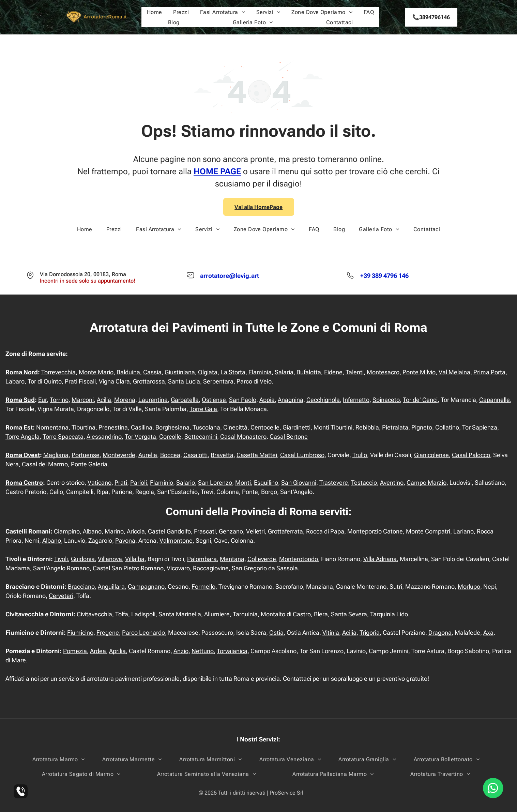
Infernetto (356, 400)
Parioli (139, 483)
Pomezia (75, 651)
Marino (114, 531)
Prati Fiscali (80, 381)
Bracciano (81, 587)
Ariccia (136, 531)
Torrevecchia (58, 372)
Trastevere (334, 483)
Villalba (135, 559)
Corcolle (170, 437)
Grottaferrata (285, 531)
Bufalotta (309, 372)
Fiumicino (80, 633)
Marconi (83, 400)
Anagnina (291, 400)
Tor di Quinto (45, 381)
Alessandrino (104, 437)
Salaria (284, 372)
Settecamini (201, 437)
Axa (488, 633)
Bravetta (222, 455)
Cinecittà (235, 427)
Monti (243, 483)
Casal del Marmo (45, 464)
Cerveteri (61, 596)
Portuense (86, 455)
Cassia (152, 372)
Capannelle (495, 400)
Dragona (440, 633)
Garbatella (185, 400)
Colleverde (262, 559)
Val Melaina (454, 372)
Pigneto (422, 427)
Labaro (15, 381)
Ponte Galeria (89, 464)
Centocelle (265, 427)
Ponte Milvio (419, 372)
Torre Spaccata (63, 437)
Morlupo (469, 587)
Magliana (56, 455)
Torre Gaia (203, 409)
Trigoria (370, 633)
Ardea (98, 651)
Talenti (355, 372)
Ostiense (214, 400)
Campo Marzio (427, 483)
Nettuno (203, 651)
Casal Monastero (243, 437)
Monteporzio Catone (375, 531)
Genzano (231, 531)
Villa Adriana (380, 559)
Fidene (333, 372)
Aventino (392, 483)
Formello (203, 587)
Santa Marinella (180, 614)
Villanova (110, 559)
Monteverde (119, 455)
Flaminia (260, 372)
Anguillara (111, 587)
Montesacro (383, 372)
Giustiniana (180, 372)
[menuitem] (155, 12)
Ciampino (67, 531)
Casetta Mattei (257, 455)
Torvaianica (232, 651)
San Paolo (243, 400)
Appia (267, 400)
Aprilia (117, 651)
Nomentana (52, 427)
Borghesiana (172, 427)
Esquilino (266, 483)
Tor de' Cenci (420, 400)
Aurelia (148, 455)
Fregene (108, 633)
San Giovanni (299, 483)
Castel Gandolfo (169, 531)
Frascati (205, 531)
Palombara (202, 559)
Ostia (276, 633)
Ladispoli (143, 614)
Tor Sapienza (480, 427)
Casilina (142, 427)
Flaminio (162, 483)
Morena (125, 400)
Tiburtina (83, 427)
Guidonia (83, 559)
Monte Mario (96, 372)
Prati (121, 483)
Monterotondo (299, 559)
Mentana (232, 559)
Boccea (170, 455)
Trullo (360, 455)
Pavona (125, 540)
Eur (42, 400)
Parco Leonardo (143, 633)
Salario (186, 483)
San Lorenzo (215, 483)
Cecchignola (323, 400)
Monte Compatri (428, 531)
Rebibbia (367, 427)
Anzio (181, 651)
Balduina (128, 372)
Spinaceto (386, 400)
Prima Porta (489, 372)
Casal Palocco (471, 455)
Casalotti (195, 455)
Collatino (447, 427)
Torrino (59, 400)
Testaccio (364, 483)
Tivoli (61, 559)
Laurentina (153, 400)
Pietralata (395, 427)
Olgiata (208, 372)
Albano (92, 531)
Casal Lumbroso (302, 455)
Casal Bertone (289, 437)
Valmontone (176, 540)
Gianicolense (431, 455)
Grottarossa (149, 381)
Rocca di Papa (325, 531)
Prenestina (113, 427)
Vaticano (100, 483)
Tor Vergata (140, 437)
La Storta (233, 372)
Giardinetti (296, 427)
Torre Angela (22, 437)
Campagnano (146, 587)
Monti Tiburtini (333, 427)
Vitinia (331, 633)
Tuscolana (206, 427)
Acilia (104, 400)
